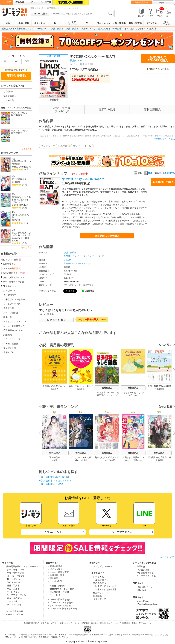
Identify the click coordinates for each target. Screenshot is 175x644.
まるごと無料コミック (13, 273)
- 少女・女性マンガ (15, 573)
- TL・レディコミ (14, 579)
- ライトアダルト (14, 605)
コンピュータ (48, 146)
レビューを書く (56, 320)
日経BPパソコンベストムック (78, 263)
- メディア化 (12, 601)
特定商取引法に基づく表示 (93, 623)
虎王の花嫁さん (19, 179)
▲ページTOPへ (168, 557)
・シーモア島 (97, 577)
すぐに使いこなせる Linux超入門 (107, 29)
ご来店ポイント (53, 532)
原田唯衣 (16, 182)
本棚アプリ (9, 352)
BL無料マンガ (9, 286)
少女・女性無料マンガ (13, 277)
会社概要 (27, 623)
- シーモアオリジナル (16, 595)
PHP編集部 (159, 389)
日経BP (85, 29)
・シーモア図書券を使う (59, 600)
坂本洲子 (55, 389)
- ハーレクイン (13, 592)
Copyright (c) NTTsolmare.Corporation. (87, 642)
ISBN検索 (126, 623)
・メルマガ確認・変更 (58, 572)
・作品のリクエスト (101, 593)
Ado (76, 460)
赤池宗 (25, 167)
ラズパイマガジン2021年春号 (20, 114)
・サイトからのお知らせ (59, 606)
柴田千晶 (100, 395)
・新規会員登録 (55, 566)
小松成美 (83, 460)
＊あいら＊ (128, 460)
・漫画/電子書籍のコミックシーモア (21, 567)
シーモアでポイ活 (12, 304)
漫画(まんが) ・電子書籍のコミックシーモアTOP (25, 29)
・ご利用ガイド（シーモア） (105, 586)
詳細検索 (8, 335)
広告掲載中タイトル (13, 330)
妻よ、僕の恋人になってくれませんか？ (21, 234)
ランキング (11, 268)
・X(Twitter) (140, 590)
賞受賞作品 (9, 308)
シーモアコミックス (72, 23)
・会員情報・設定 (56, 575)
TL (88, 23)
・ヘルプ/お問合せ (100, 580)
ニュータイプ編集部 (107, 460)
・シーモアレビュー (13, 615)
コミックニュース (12, 339)
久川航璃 (159, 460)
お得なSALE (9, 291)
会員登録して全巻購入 (107, 236)
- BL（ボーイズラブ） (16, 576)
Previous (41, 369)
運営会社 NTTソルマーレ (141, 623)
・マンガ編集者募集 (144, 573)
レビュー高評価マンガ (14, 326)
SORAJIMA (23, 205)
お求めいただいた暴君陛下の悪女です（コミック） (21, 200)
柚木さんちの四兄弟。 (20, 216)
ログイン (163, 2)
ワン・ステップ (111, 395)
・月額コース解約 (56, 586)
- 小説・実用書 (13, 589)
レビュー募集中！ (80, 64)
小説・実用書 (119, 23)
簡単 (148, 173)
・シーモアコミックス (145, 576)
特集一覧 (8, 317)
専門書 (64, 146)
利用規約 (36, 623)
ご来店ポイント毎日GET (15, 299)
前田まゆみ (133, 395)
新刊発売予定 (9, 264)
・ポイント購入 (55, 569)
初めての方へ (10, 96)
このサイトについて (113, 623)
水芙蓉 (55, 460)
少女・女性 (40, 23)
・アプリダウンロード (102, 567)
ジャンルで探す (40, 14)
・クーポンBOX (55, 581)
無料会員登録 (141, 2)
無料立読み (107, 388)
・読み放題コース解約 (58, 592)
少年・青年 (24, 23)
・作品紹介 (140, 567)
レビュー (33, 2)
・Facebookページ (144, 587)
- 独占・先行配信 (14, 598)
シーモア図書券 (11, 344)
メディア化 (151, 23)
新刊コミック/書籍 (11, 259)
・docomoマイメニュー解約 (61, 589)
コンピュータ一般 (82, 146)
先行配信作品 (10, 295)
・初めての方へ (98, 583)
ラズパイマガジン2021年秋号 (20, 132)
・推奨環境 (96, 596)
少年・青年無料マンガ (13, 282)
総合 (8, 23)
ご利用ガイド (10, 92)
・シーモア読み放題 (13, 611)
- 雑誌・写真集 (13, 586)
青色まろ (16, 167)
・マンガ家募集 (142, 570)
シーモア (7, 2)
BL (56, 23)
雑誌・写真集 (135, 23)
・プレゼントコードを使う (60, 603)
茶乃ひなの (139, 460)
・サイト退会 (54, 595)
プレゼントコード (12, 348)
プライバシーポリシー (49, 623)
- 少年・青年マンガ (15, 570)
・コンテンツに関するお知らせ (62, 609)
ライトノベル (103, 23)
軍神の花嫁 (55, 457)
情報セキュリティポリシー (70, 623)
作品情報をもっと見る (164, 139)
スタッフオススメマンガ (15, 322)
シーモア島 (46, 2)
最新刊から (170, 173)
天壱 (14, 205)
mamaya (16, 238)
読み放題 (20, 2)
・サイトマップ (98, 599)
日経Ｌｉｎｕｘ (78, 61)
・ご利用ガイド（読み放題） (105, 589)
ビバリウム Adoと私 (81, 457)
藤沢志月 (16, 220)
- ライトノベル (13, 582)
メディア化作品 (11, 313)
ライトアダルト (167, 23)
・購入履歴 (53, 578)
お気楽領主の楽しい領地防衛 (21, 163)
